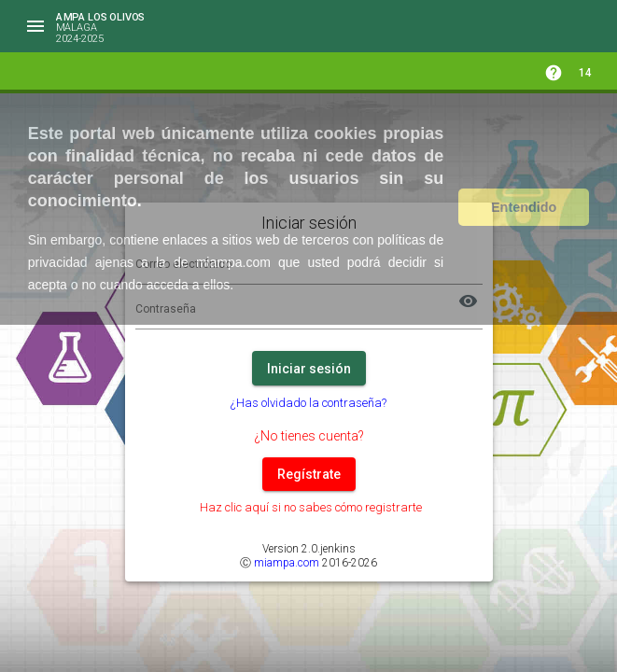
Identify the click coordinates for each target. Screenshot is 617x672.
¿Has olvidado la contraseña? (308, 403)
